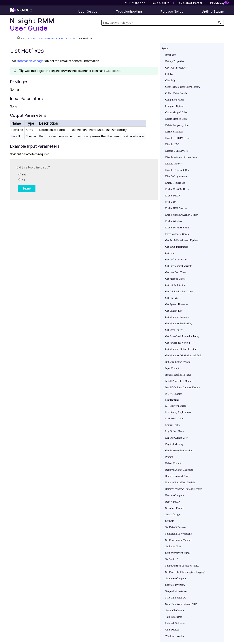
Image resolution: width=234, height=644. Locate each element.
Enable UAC (172, 202)
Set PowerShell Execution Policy (182, 566)
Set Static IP (172, 559)
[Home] (32, 24)
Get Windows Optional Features (182, 349)
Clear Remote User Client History (183, 87)
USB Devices (172, 630)
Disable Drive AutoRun (177, 170)
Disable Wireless (174, 164)
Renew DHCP (173, 502)
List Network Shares (176, 406)
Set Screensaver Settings (178, 553)
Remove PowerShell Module (180, 483)
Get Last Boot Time (175, 272)
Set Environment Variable (178, 540)
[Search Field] (163, 23)
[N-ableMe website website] (220, 4)
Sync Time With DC (176, 598)
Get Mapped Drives (175, 279)
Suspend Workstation (176, 591)
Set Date (170, 521)
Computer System (174, 100)
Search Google (173, 515)
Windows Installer (175, 636)
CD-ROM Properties (176, 68)
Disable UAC (172, 144)
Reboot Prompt (173, 463)
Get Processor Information (179, 451)
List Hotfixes (172, 400)
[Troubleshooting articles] (129, 12)
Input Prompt (172, 368)
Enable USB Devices (176, 208)
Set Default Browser (176, 527)
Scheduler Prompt (174, 508)
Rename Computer (175, 495)
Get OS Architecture (176, 285)
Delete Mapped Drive (176, 119)
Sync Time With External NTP (181, 604)
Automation (29, 38)
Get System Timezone (177, 304)
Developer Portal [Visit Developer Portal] (189, 3)
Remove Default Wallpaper (179, 470)
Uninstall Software (175, 623)
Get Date (170, 253)
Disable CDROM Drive (177, 138)
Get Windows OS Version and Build (184, 356)
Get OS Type (172, 298)
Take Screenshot (174, 617)
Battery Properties (174, 61)
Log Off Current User (176, 438)
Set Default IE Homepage (178, 534)
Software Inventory (175, 585)
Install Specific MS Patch (178, 375)
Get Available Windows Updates (182, 240)
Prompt (169, 457)
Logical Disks (172, 425)
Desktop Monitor (174, 132)
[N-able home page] (21, 12)
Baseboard (171, 55)
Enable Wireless (174, 221)
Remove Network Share (178, 476)
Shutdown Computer (176, 578)
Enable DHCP (173, 196)
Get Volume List (174, 311)
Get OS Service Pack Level (179, 292)
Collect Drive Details (176, 93)
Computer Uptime (175, 106)
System (165, 49)
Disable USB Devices (176, 151)
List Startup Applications (178, 412)
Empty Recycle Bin (175, 183)
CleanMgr (170, 80)
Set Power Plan (173, 547)
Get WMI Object (174, 330)
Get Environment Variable (179, 266)
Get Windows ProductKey (179, 324)
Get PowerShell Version (178, 343)
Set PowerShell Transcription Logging (185, 572)
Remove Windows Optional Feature (184, 489)
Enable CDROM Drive (177, 189)
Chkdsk (169, 74)
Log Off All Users (174, 431)
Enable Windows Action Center (181, 215)
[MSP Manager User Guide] (135, 3)
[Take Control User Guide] (161, 3)
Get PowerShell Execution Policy (182, 336)
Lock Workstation (174, 419)
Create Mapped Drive (176, 112)
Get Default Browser (176, 260)
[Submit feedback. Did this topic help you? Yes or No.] (66, 179)
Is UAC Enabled (174, 394)
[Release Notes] (172, 12)
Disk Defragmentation (177, 176)
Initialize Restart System (178, 362)
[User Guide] (88, 12)
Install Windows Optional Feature (183, 388)
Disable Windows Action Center (182, 157)
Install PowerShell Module (179, 381)
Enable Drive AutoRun (177, 228)
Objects (71, 38)
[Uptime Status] (213, 12)
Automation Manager (51, 38)
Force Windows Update (177, 234)
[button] (220, 23)
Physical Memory (174, 444)
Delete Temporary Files (177, 125)
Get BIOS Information (177, 247)
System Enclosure (174, 610)
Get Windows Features (177, 317)
